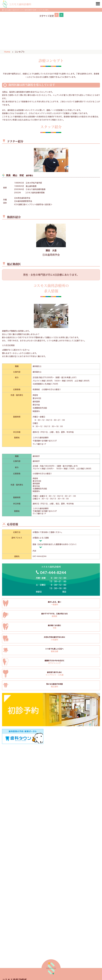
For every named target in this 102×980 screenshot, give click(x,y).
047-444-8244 (40, 556)
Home (7, 52)
